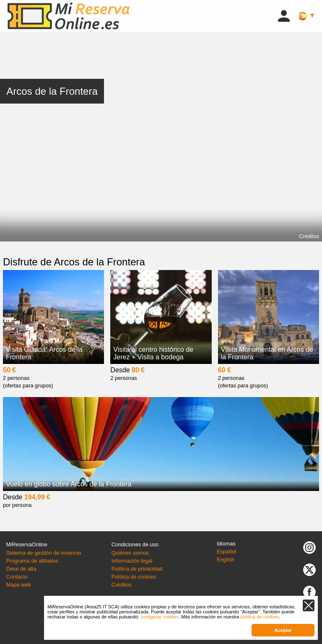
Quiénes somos (130, 553)
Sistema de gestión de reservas (44, 553)
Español (226, 552)
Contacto (17, 577)
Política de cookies (134, 577)
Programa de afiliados (32, 561)
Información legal (132, 561)
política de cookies (260, 617)
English (226, 560)
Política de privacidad (137, 569)
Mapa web (19, 585)
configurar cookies (160, 617)
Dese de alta (21, 569)
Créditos (309, 236)
